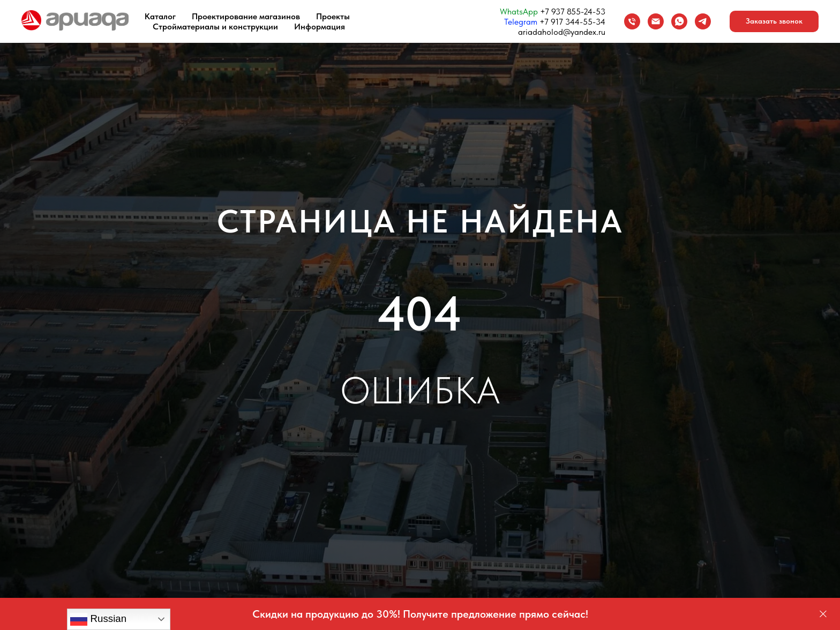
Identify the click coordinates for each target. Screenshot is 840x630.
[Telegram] (703, 21)
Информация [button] (320, 27)
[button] (774, 21)
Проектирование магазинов (246, 16)
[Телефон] (632, 21)
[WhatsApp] (679, 21)
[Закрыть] (823, 614)
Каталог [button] (160, 16)
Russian (98, 619)
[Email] (656, 21)
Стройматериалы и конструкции (215, 27)
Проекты (333, 16)
